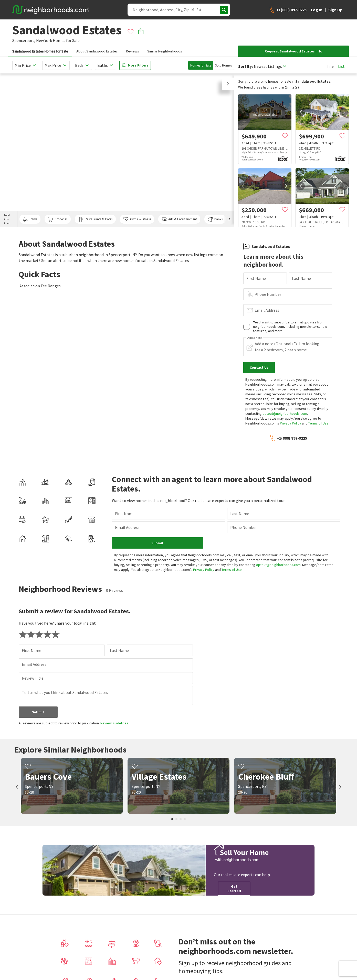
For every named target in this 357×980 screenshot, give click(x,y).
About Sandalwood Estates (97, 51)
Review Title (33, 678)
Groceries (58, 219)
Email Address (267, 310)
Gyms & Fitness (137, 219)
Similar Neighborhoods (165, 51)
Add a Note (255, 338)
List (341, 66)
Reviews (133, 51)
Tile (330, 66)
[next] (344, 112)
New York (44, 40)
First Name (256, 278)
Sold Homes (223, 65)
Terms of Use (318, 423)
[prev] (301, 112)
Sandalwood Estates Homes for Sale (40, 51)
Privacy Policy (291, 423)
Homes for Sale (201, 65)
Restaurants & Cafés (95, 219)
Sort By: (245, 66)
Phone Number (268, 294)
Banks (215, 219)
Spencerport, (24, 40)
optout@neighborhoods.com (285, 413)
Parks (30, 219)
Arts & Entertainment (179, 219)
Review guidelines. (115, 723)
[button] (228, 84)
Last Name (301, 278)
